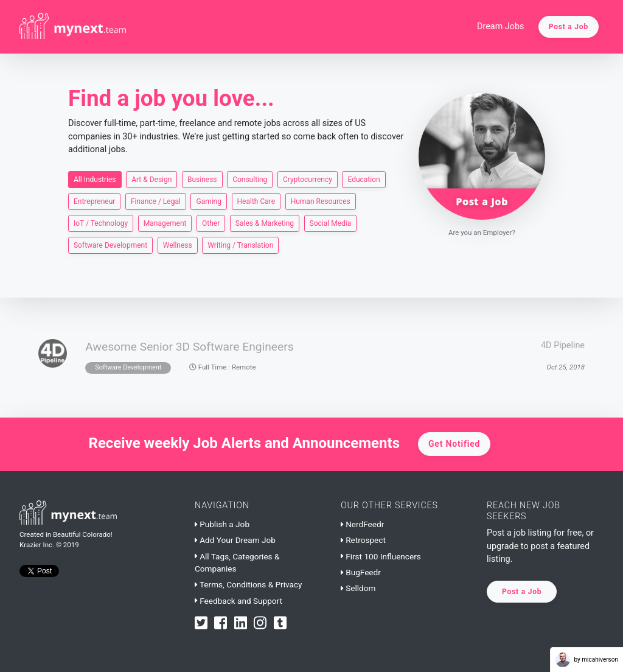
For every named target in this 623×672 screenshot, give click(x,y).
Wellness (178, 245)
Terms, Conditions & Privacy (248, 584)
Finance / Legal (156, 201)
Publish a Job (222, 524)
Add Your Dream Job (235, 540)
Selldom (358, 588)
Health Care (256, 201)
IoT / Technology (101, 223)
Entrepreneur (94, 201)
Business (202, 179)
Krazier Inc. (37, 545)
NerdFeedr (362, 524)
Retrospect (363, 540)
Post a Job (569, 27)
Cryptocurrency (308, 179)
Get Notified (454, 444)
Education (364, 179)
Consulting (250, 179)
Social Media (331, 223)
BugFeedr (361, 572)
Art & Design (151, 179)
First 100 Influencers (381, 556)
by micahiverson (587, 660)
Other (211, 223)
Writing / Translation (240, 245)
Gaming (209, 201)
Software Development (110, 245)
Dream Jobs (501, 26)
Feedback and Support (238, 601)
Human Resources (321, 201)
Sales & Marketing (265, 223)
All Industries (95, 179)
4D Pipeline (563, 345)
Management (165, 223)
